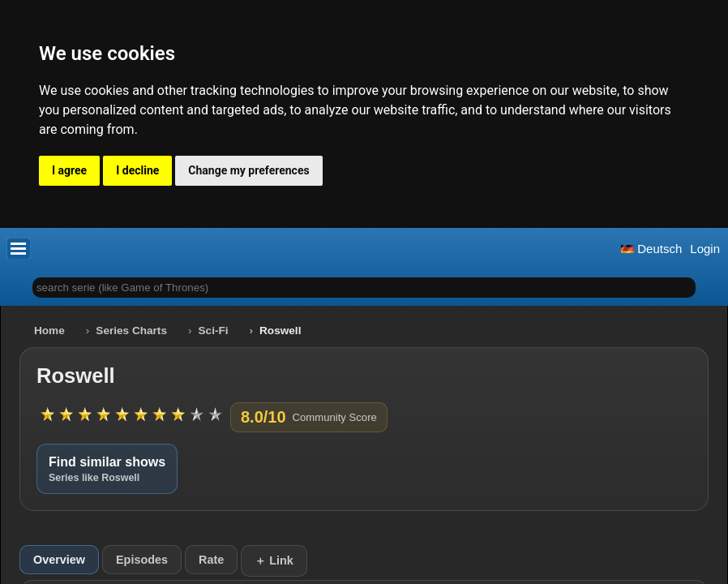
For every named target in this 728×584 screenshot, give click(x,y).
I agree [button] (69, 170)
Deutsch (651, 249)
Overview (59, 560)
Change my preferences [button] (248, 170)
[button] (19, 248)
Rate (211, 560)
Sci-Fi (214, 331)
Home (49, 331)
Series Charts (131, 331)
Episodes (142, 560)
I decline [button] (137, 170)
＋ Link (274, 560)
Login (705, 249)
